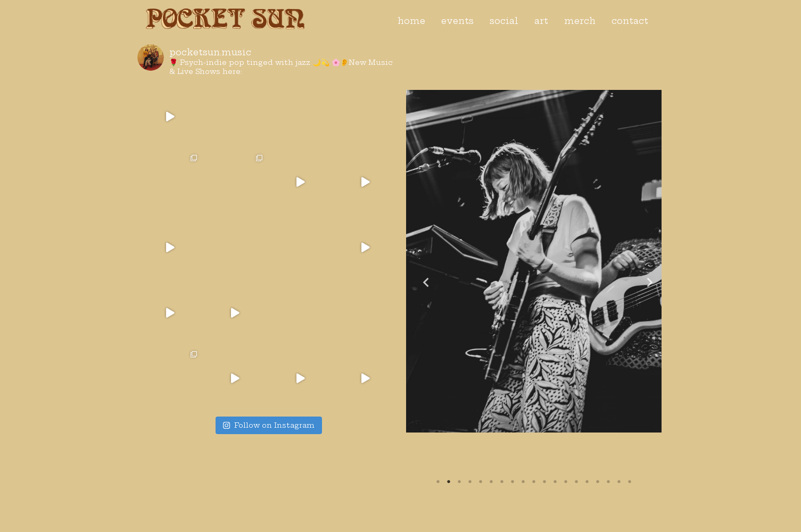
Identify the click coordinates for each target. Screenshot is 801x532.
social (504, 21)
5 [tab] (481, 481)
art (541, 21)
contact (630, 21)
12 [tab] (555, 481)
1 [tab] (438, 481)
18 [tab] (619, 481)
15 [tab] (587, 481)
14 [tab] (576, 481)
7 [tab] (502, 481)
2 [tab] (449, 481)
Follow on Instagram (269, 425)
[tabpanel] (534, 261)
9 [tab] (523, 481)
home (411, 21)
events (457, 21)
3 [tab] (459, 481)
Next (646, 282)
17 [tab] (608, 481)
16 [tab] (598, 481)
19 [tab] (630, 481)
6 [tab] (491, 481)
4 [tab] (470, 481)
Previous (422, 282)
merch (580, 21)
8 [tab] (513, 481)
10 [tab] (534, 481)
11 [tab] (544, 481)
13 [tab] (566, 481)
